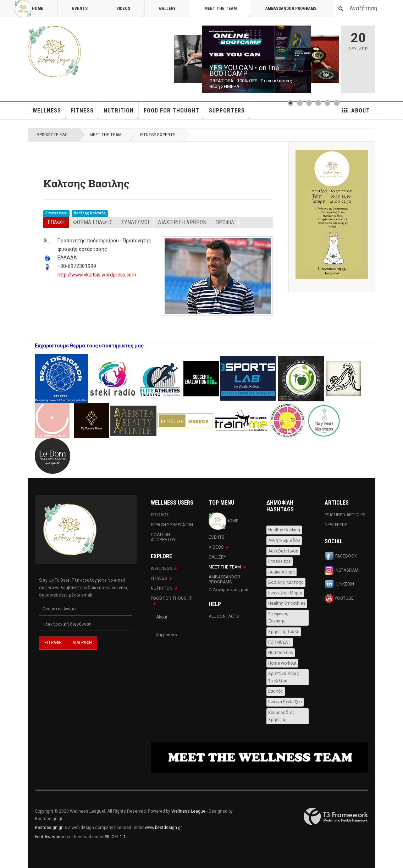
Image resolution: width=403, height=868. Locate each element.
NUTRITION (121, 113)
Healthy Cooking (284, 530)
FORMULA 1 (280, 642)
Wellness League (188, 811)
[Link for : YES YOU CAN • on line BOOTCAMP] (256, 59)
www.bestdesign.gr (163, 828)
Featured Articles (345, 515)
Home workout (282, 663)
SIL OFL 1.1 (115, 837)
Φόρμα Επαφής (93, 222)
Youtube (339, 598)
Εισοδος (160, 515)
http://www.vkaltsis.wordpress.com (97, 275)
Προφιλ (225, 222)
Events (80, 9)
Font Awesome (49, 837)
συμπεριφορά (281, 572)
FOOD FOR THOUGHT (174, 113)
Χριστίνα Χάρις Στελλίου (284, 677)
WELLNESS (49, 113)
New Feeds (336, 525)
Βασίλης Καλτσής (90, 213)
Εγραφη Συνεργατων (172, 525)
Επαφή (56, 222)
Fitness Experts (158, 135)
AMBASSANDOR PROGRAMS (291, 9)
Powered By (336, 817)
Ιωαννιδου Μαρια (285, 593)
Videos (131, 12)
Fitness (85, 113)
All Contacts (224, 616)
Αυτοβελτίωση (283, 551)
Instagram (341, 570)
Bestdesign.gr (49, 828)
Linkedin (339, 584)
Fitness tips (56, 213)
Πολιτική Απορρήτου (163, 537)
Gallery (167, 9)
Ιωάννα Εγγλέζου (285, 702)
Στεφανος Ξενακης (278, 618)
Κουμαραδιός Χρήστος (281, 716)
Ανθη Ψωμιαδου (284, 540)
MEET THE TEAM (228, 12)
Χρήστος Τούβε (284, 632)
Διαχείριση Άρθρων (182, 222)
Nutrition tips (281, 653)
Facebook (341, 556)
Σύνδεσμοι (135, 222)
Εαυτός (276, 691)
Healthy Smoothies (287, 603)
